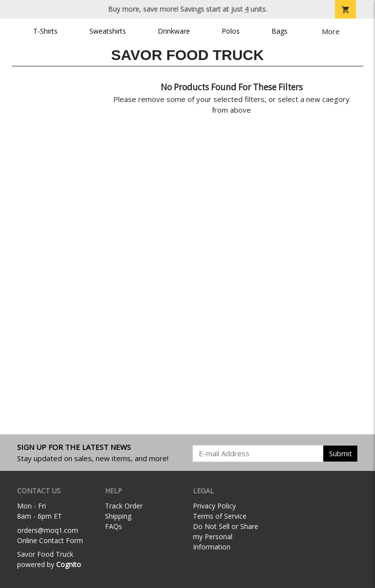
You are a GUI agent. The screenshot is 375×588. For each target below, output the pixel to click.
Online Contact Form (50, 540)
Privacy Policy (214, 506)
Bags (280, 31)
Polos (231, 31)
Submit (341, 453)
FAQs (114, 526)
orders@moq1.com (48, 530)
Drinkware (174, 31)
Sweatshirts (108, 31)
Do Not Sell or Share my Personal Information (226, 537)
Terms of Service (220, 516)
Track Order (124, 506)
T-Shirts (45, 31)
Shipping (118, 516)
